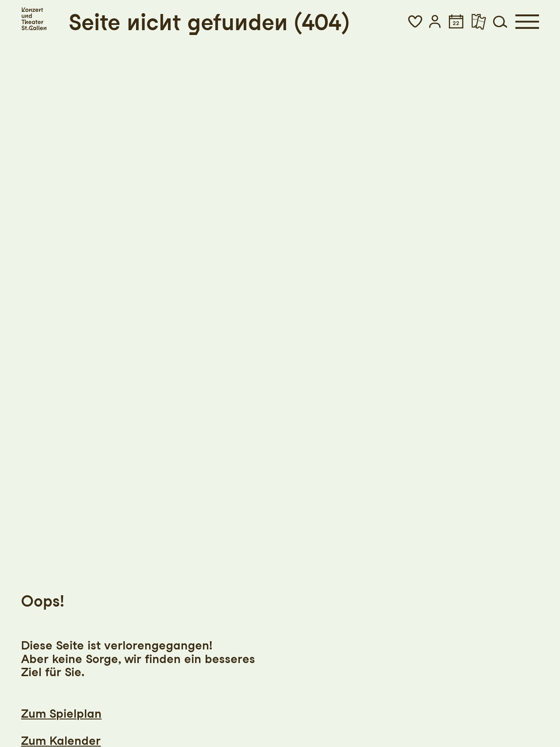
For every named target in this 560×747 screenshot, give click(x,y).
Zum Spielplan (61, 714)
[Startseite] (34, 19)
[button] (415, 21)
